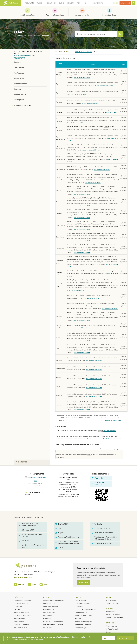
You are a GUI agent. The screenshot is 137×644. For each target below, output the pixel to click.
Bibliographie (20, 100)
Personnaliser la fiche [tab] (34, 494)
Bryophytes (79, 606)
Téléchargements (113, 603)
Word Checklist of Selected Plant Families (32, 546)
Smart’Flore (47, 628)
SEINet (59, 548)
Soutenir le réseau (113, 614)
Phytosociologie (20, 618)
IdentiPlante (48, 615)
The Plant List (62, 524)
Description (19, 67)
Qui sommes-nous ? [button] (97, 3)
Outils (46, 597)
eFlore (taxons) (49, 609)
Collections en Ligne (51, 606)
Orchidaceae (20, 58)
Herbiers (17, 609)
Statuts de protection (23, 105)
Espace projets (80, 600)
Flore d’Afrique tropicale (84, 621)
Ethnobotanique (21, 84)
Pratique (110, 623)
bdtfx (69, 52)
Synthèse (18, 62)
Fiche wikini (98, 478)
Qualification (111, 600)
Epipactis (17, 56)
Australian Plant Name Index (67, 537)
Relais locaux (19, 621)
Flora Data (18, 606)
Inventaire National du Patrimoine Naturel (29, 525)
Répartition (19, 78)
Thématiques (19, 597)
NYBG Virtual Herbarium (102, 533)
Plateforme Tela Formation (53, 621)
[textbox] (96, 34)
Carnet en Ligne (49, 603)
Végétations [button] (51, 3)
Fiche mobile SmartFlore (98, 484)
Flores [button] (40, 3)
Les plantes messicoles (22, 615)
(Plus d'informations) (110, 430)
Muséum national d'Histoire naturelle (31, 536)
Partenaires (110, 611)
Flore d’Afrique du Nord (84, 615)
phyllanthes (25, 56)
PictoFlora (47, 618)
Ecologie (18, 89)
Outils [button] (62, 3)
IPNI (58, 528)
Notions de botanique (83, 625)
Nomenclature (20, 94)
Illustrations (19, 73)
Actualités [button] (29, 3)
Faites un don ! (125, 3)
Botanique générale (82, 603)
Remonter (22, 462)
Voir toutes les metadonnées (112, 420)
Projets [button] (71, 3)
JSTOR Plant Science (101, 528)
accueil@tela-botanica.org (23, 577)
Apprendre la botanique (55, 15)
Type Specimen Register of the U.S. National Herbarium (104, 538)
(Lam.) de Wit (103, 47)
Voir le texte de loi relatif (82, 77)
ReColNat (24, 541)
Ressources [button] (82, 3)
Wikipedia (97, 524)
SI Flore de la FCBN (27, 530)
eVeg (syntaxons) (50, 612)
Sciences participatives (22, 625)
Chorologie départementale (85, 609)
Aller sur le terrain (82, 15)
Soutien (110, 608)
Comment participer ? (109, 15)
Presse (109, 632)
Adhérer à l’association (115, 618)
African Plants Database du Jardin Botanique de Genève (67, 543)
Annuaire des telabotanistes (54, 600)
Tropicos (60, 533)
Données (110, 597)
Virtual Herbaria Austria (102, 544)
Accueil (59, 52)
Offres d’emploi (112, 629)
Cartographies (112, 626)
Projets (78, 597)
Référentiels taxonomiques (53, 625)
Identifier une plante (28, 15)
